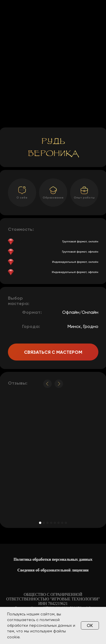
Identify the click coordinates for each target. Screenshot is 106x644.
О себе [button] (22, 198)
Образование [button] (53, 198)
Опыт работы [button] (84, 198)
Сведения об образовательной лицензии (53, 570)
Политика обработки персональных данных (53, 559)
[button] (84, 190)
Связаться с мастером (53, 352)
